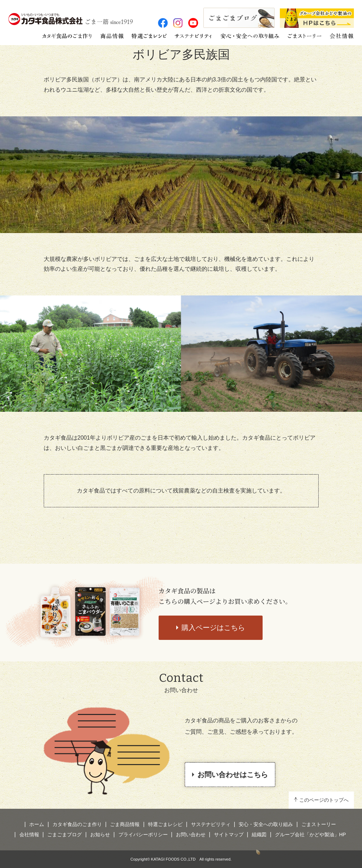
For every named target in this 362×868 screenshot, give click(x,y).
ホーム (37, 824)
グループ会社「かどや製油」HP (310, 835)
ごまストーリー (319, 824)
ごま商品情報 (125, 824)
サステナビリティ (211, 824)
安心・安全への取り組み (266, 824)
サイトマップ (229, 835)
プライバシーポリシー (143, 835)
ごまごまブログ (65, 835)
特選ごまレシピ (165, 824)
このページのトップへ (324, 800)
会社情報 (29, 835)
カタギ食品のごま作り (77, 824)
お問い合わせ (191, 835)
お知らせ (100, 835)
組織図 (259, 835)
